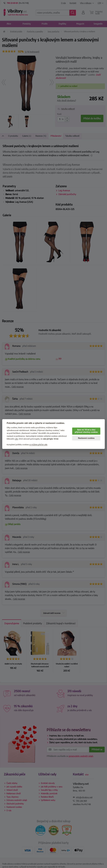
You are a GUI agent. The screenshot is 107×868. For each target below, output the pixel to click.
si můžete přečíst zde (38, 445)
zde (16, 439)
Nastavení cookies (86, 438)
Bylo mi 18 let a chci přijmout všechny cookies (86, 431)
